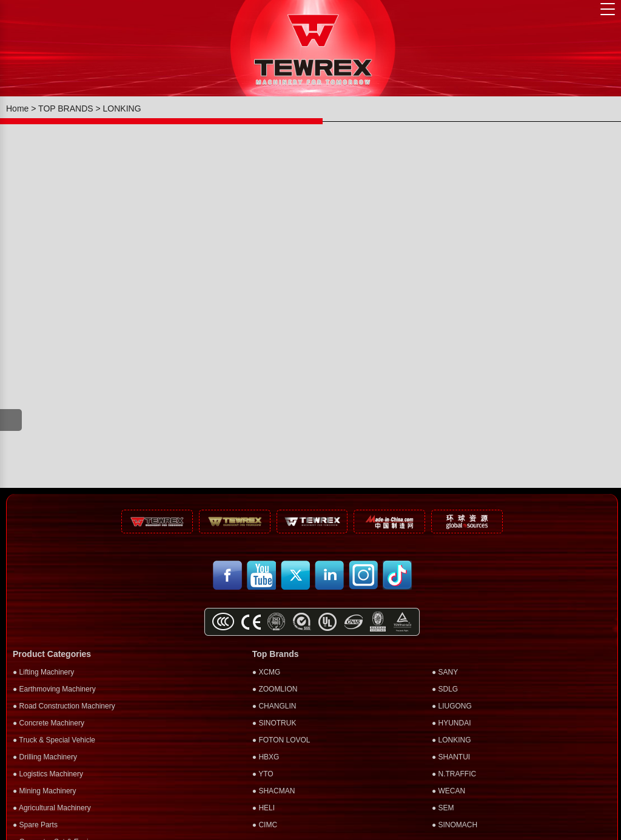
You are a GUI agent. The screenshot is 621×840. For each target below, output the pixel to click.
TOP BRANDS (66, 108)
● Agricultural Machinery (52, 808)
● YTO (263, 774)
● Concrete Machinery (49, 723)
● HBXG (266, 757)
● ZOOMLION (275, 689)
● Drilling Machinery (45, 757)
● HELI (264, 808)
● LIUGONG (452, 706)
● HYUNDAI (451, 723)
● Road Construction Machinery (64, 706)
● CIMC (265, 825)
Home (17, 108)
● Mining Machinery (45, 791)
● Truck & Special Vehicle (54, 740)
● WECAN (448, 791)
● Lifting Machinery (43, 672)
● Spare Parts (35, 825)
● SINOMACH (455, 825)
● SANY (445, 672)
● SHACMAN (274, 791)
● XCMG (267, 672)
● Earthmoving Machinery (54, 689)
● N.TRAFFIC (454, 774)
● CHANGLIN (274, 706)
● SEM (443, 808)
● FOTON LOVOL (281, 740)
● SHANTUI (451, 757)
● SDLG (445, 689)
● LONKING (451, 740)
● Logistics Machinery (48, 774)
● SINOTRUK (274, 723)
